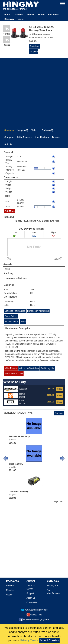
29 (31, 293)
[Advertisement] (34, 91)
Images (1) (23, 130)
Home (7, 15)
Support (30, 593)
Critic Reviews (24, 137)
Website (47, 34)
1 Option (34, 52)
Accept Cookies (49, 640)
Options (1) (47, 130)
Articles (31, 15)
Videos (35, 130)
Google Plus (34, 615)
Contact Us (32, 602)
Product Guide (12, 321)
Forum (41, 15)
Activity (8, 144)
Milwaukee (20, 311)
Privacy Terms (29, 640)
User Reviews (42, 137)
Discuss (56, 137)
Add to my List (48, 368)
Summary (9, 130)
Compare (9, 137)
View (59, 389)
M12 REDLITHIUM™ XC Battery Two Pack (39, 221)
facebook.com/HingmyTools (34, 619)
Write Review (11, 368)
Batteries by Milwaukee (38, 311)
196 (32, 290)
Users (20, 19)
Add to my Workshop (29, 368)
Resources (53, 15)
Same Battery (11, 316)
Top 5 (23, 321)
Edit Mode (10, 211)
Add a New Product (14, 374)
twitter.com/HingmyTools (34, 610)
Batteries (22, 278)
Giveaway (9, 19)
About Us (31, 598)
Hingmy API (52, 586)
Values (9, 595)
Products (10, 586)
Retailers (10, 590)
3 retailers (34, 46)
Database (18, 15)
